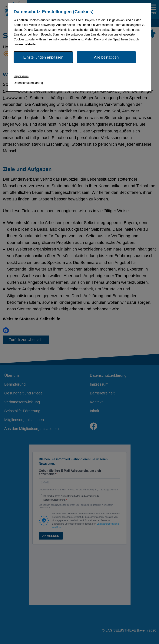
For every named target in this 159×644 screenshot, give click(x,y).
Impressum (21, 76)
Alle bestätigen (106, 57)
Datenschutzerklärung (28, 83)
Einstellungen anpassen (43, 57)
